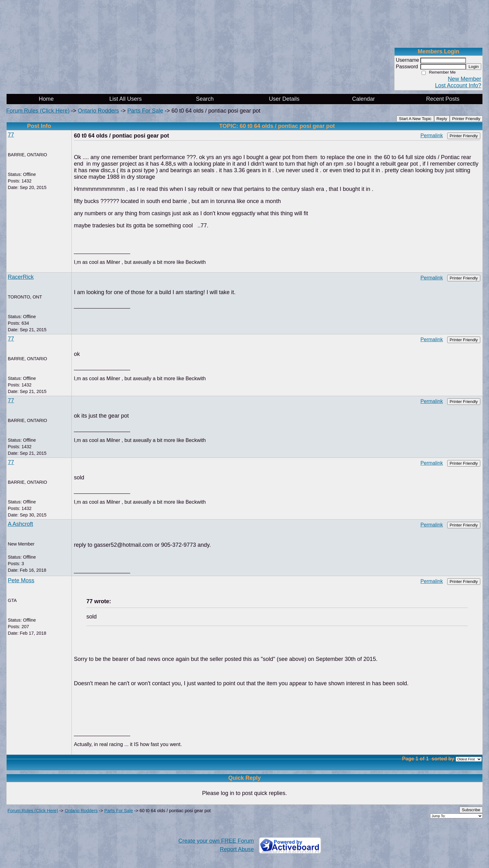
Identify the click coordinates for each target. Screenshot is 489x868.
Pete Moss (21, 580)
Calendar (363, 99)
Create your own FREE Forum (216, 841)
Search (205, 99)
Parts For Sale (145, 111)
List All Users (125, 99)
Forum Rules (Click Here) (38, 111)
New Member (465, 79)
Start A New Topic (415, 119)
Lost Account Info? (458, 85)
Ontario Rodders (99, 111)
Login (474, 67)
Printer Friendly (466, 119)
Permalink (432, 135)
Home (46, 99)
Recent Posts (443, 99)
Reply (442, 119)
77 (11, 135)
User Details (284, 99)
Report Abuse (237, 849)
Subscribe (471, 810)
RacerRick (21, 277)
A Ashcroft (20, 524)
